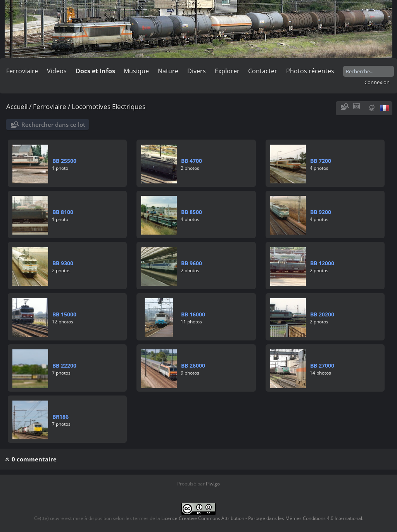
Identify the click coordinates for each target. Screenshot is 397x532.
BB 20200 (322, 314)
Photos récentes (310, 71)
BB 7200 (321, 161)
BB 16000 (193, 314)
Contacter (263, 71)
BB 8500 (192, 212)
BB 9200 (321, 212)
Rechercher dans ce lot (53, 124)
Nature (168, 71)
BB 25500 (64, 161)
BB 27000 (322, 365)
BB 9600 (192, 263)
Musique (136, 71)
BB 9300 (63, 263)
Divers (197, 71)
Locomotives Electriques (109, 106)
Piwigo (213, 484)
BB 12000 (322, 263)
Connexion (377, 82)
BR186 (60, 417)
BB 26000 (193, 365)
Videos (57, 71)
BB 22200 (64, 365)
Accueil (17, 106)
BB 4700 (192, 161)
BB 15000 (64, 314)
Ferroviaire (22, 71)
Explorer (227, 71)
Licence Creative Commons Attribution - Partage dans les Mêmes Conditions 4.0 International (262, 518)
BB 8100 (63, 212)
